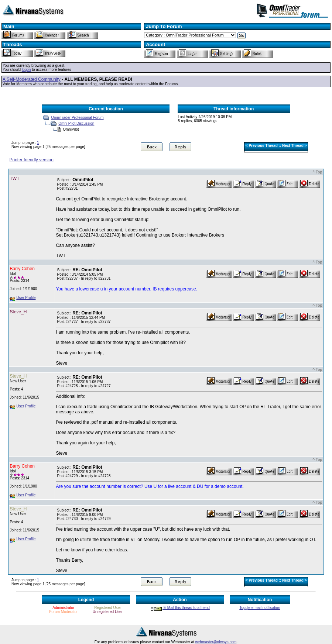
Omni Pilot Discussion (76, 123)
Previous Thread (263, 146)
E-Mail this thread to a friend (180, 608)
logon (26, 70)
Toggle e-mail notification (260, 608)
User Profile (26, 298)
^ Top (317, 172)
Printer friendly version (31, 160)
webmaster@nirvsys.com (216, 642)
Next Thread (293, 146)
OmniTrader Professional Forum (77, 118)
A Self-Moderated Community (32, 79)
